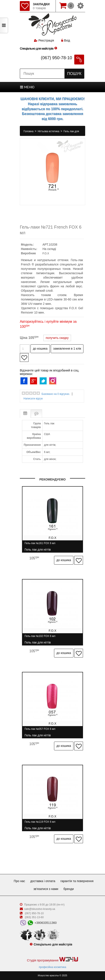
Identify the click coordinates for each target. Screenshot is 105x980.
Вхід (66, 40)
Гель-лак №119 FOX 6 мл (40, 824)
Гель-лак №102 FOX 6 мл (40, 638)
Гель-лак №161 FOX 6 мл (40, 545)
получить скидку (57, 338)
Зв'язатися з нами (46, 889)
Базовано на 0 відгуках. (56, 394)
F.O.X (46, 253)
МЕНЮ (27, 87)
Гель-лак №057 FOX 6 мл (40, 731)
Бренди (69, 889)
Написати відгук (33, 399)
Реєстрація (46, 40)
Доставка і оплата (43, 881)
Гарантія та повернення (77, 881)
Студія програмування (52, 960)
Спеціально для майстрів (37, 49)
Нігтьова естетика (49, 131)
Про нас (19, 881)
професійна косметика (52, 967)
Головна (29, 131)
